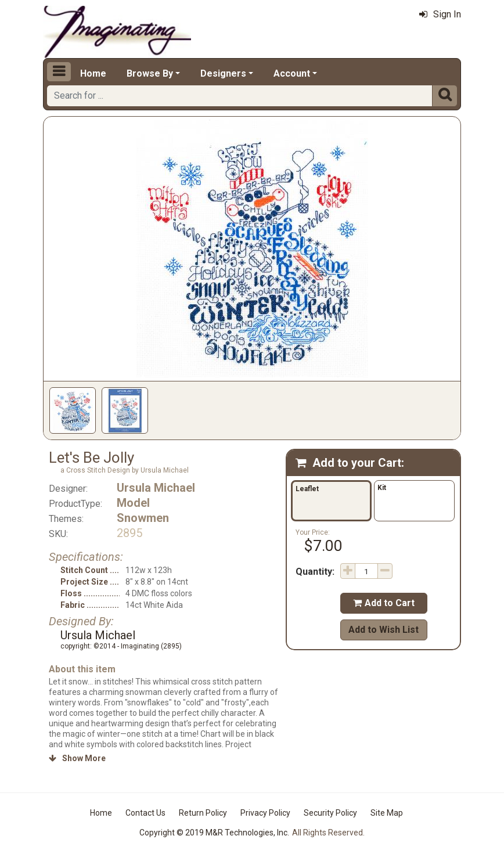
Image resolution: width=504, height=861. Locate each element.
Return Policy (203, 813)
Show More (77, 758)
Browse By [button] (150, 73)
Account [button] (292, 73)
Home (93, 73)
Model (133, 503)
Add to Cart (384, 603)
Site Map (387, 813)
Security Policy (330, 813)
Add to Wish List (384, 630)
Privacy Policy (265, 813)
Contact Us (145, 813)
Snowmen (143, 518)
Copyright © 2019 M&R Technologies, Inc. (214, 833)
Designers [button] (223, 73)
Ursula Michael (156, 488)
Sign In (440, 14)
